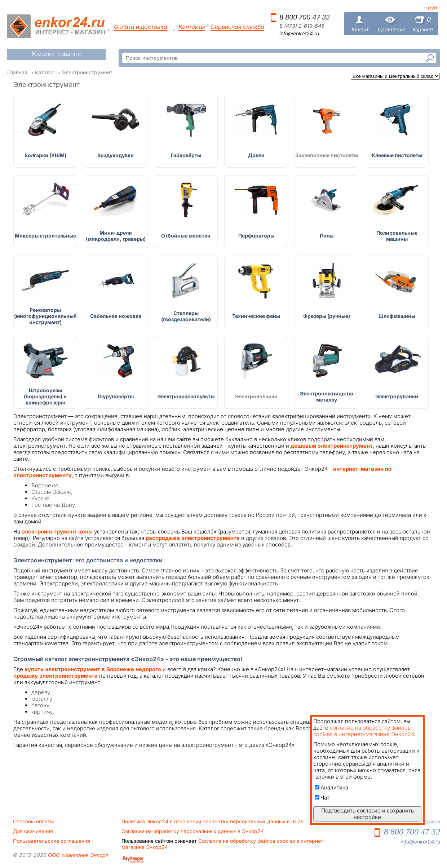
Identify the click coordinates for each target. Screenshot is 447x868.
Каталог (45, 72)
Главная (17, 72)
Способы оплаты (33, 821)
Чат (322, 798)
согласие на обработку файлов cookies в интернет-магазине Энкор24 (364, 731)
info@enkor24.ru (299, 34)
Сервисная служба (237, 27)
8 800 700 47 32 (305, 17)
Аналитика (331, 787)
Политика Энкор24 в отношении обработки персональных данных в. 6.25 (213, 821)
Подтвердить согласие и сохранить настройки (368, 814)
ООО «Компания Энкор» (78, 855)
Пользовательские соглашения (52, 841)
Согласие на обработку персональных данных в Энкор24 (193, 831)
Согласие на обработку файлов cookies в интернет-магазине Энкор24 (223, 844)
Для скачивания (33, 831)
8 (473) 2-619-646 (302, 26)
